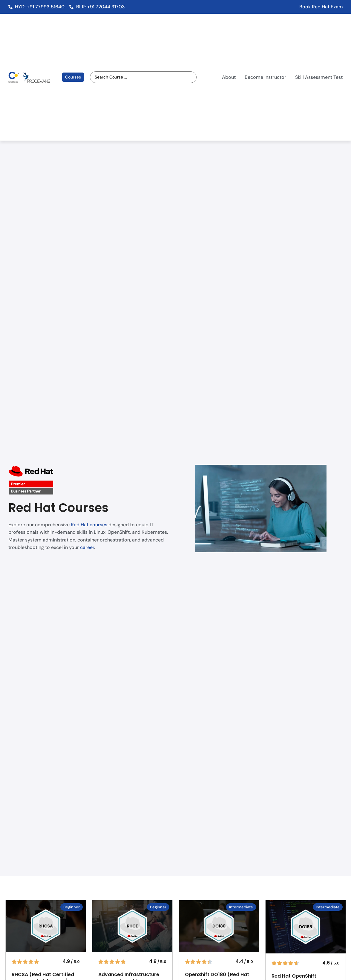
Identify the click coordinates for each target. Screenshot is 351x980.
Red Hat (80, 525)
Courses (73, 77)
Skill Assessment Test (319, 77)
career (87, 547)
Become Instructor (265, 77)
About (229, 77)
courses (98, 525)
